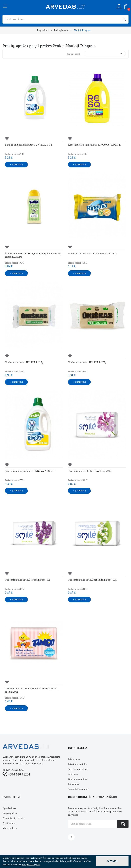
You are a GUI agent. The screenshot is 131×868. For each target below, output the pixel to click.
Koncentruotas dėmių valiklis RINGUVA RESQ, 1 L (94, 145)
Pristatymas (74, 759)
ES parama (73, 784)
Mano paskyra (10, 828)
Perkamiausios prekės (13, 818)
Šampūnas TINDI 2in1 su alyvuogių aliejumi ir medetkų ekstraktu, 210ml (33, 255)
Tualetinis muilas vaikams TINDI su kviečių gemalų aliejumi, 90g (31, 690)
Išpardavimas (9, 808)
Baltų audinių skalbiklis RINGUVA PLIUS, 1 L (29, 145)
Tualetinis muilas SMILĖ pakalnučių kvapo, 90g (92, 580)
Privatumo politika (77, 764)
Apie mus (73, 774)
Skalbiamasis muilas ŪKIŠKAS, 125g (24, 362)
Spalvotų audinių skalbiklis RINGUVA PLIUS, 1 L (31, 471)
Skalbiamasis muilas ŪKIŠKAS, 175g (87, 362)
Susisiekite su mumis (79, 789)
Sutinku (112, 861)
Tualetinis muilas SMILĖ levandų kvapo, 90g (28, 580)
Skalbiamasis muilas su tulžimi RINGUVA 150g (92, 253)
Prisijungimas (9, 823)
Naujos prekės (10, 813)
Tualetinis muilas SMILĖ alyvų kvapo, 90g (90, 471)
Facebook (71, 837)
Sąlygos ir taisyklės (78, 769)
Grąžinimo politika (77, 779)
